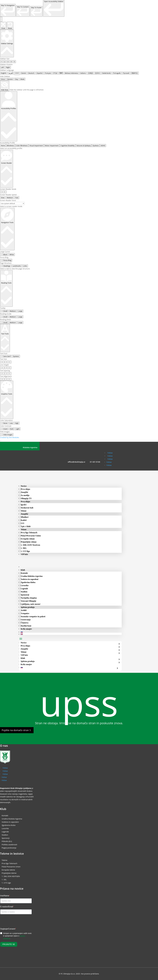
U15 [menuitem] (22, 523)
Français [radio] (48, 73)
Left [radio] (2, 67)
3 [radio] (8, 62)
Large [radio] (20, 311)
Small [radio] (5, 311)
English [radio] (4, 73)
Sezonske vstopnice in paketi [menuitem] (33, 616)
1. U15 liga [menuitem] (25, 551)
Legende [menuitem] (24, 589)
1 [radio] (1, 62)
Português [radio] (117, 73)
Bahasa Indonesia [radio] (71, 73)
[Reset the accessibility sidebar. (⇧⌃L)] (10, 26)
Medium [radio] (10, 198)
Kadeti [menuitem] (24, 520)
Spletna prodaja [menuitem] (28, 607)
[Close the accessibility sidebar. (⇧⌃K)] (3, 26)
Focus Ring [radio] (7, 260)
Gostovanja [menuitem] (26, 620)
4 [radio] (11, 62)
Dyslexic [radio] (16, 356)
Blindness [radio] (11, 146)
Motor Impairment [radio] (52, 146)
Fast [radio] (17, 198)
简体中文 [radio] (135, 73)
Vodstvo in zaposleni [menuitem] (29, 579)
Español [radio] (40, 73)
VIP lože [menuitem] (24, 554)
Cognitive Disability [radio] (68, 146)
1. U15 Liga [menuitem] (6, 883)
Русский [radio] (126, 73)
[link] (8, 10)
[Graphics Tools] (7, 400)
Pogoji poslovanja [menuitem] (9, 848)
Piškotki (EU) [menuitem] (7, 841)
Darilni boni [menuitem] (26, 626)
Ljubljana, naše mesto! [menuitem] (31, 604)
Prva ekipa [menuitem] (25, 489)
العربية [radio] (11, 73)
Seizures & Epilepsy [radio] (84, 146)
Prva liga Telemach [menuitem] (29, 533)
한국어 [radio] (98, 73)
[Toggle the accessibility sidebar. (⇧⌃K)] (1, 19)
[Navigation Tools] (7, 229)
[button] (21, 639)
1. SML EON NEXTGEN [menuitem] (11, 876)
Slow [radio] (3, 198)
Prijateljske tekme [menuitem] (29, 542)
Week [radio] (22, 79)
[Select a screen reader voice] (12, 203)
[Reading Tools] (6, 288)
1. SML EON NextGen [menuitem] (30, 545)
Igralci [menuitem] (24, 505)
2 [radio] (5, 62)
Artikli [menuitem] (24, 610)
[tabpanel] (79, 269)
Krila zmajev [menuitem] (26, 629)
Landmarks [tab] (17, 266)
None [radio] (3, 146)
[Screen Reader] (7, 169)
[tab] (1, 266)
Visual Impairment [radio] (36, 146)
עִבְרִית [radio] (55, 73)
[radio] (1, 192)
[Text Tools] (5, 338)
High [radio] (17, 423)
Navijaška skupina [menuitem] (29, 598)
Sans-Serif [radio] (7, 356)
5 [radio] (14, 62)
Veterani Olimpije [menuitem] (28, 601)
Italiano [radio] (83, 73)
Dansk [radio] (24, 73)
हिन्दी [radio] (61, 73)
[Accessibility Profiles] (9, 116)
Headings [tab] (7, 266)
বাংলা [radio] (17, 73)
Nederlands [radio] (106, 73)
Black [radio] (5, 255)
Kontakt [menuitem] (24, 573)
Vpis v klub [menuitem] (26, 526)
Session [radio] (10, 79)
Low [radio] (11, 423)
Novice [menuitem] (24, 486)
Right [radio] (8, 67)
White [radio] (12, 255)
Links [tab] (25, 266)
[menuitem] (25, 567)
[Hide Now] (5, 86)
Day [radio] (17, 79)
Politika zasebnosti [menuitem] (9, 844)
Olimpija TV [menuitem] (26, 498)
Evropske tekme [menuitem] (28, 539)
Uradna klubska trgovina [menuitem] (32, 576)
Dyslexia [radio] (96, 146)
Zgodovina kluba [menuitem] (28, 582)
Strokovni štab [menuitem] (27, 508)
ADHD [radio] (103, 146)
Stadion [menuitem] (24, 592)
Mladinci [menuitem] (25, 517)
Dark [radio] (12, 429)
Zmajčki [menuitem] (24, 492)
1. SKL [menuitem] (24, 548)
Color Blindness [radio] (22, 146)
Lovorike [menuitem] (25, 585)
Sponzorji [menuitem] (25, 595)
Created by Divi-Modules (9, 437)
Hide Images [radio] (8, 435)
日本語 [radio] (90, 73)
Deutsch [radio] (31, 73)
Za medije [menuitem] (25, 495)
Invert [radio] (5, 429)
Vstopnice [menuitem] (25, 613)
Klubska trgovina (30, 447)
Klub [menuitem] (23, 570)
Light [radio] (18, 429)
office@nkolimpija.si (76, 462)
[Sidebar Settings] (7, 43)
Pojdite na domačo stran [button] (15, 730)
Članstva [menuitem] (24, 623)
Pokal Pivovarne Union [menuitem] (31, 536)
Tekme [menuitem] (24, 511)
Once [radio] (3, 79)
